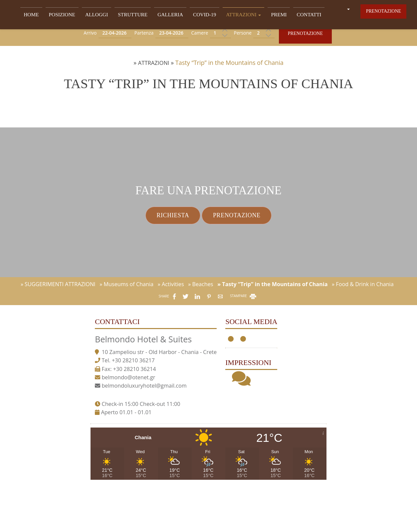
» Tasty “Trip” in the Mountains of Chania (272, 330)
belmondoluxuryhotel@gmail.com (131, 448)
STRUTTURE (132, 15)
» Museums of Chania (126, 330)
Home (37, 15)
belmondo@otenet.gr (116, 440)
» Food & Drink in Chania (363, 330)
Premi (269, 15)
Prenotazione (383, 14)
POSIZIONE (66, 15)
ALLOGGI (99, 15)
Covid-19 (200, 15)
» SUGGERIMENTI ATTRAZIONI (58, 330)
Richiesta (164, 247)
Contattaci (105, 372)
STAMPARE (244, 342)
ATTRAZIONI (236, 15)
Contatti (297, 15)
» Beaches (201, 330)
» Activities (171, 330)
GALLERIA (167, 15)
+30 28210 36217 (120, 423)
